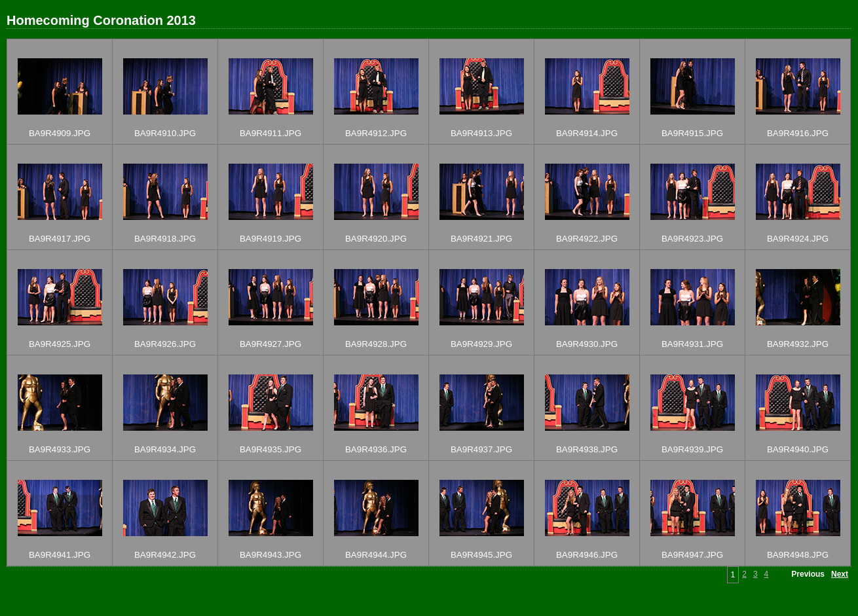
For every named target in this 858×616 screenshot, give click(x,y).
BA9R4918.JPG (165, 239)
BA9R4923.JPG (692, 239)
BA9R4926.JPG (165, 344)
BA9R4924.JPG (798, 239)
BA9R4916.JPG (798, 133)
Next (840, 574)
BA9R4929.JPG (481, 344)
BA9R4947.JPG (692, 555)
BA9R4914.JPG (587, 133)
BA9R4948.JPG (798, 555)
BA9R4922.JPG (587, 239)
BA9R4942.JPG (165, 555)
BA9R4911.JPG (270, 133)
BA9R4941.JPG (60, 555)
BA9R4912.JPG (376, 133)
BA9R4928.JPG (376, 344)
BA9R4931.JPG (692, 344)
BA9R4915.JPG (692, 133)
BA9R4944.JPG (376, 555)
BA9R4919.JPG (270, 239)
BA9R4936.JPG (376, 449)
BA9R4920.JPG (376, 239)
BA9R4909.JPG (60, 133)
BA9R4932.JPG (798, 344)
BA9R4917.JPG (60, 239)
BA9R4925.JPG (60, 344)
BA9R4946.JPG (587, 555)
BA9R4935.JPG (270, 449)
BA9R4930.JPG (587, 344)
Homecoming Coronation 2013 (101, 20)
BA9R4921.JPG (481, 239)
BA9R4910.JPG (165, 133)
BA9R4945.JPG (481, 555)
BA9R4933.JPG (60, 449)
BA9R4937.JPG (481, 449)
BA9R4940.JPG (798, 449)
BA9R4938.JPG (587, 449)
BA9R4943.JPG (270, 555)
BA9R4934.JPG (165, 449)
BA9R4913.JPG (481, 133)
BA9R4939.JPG (692, 449)
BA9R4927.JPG (270, 344)
